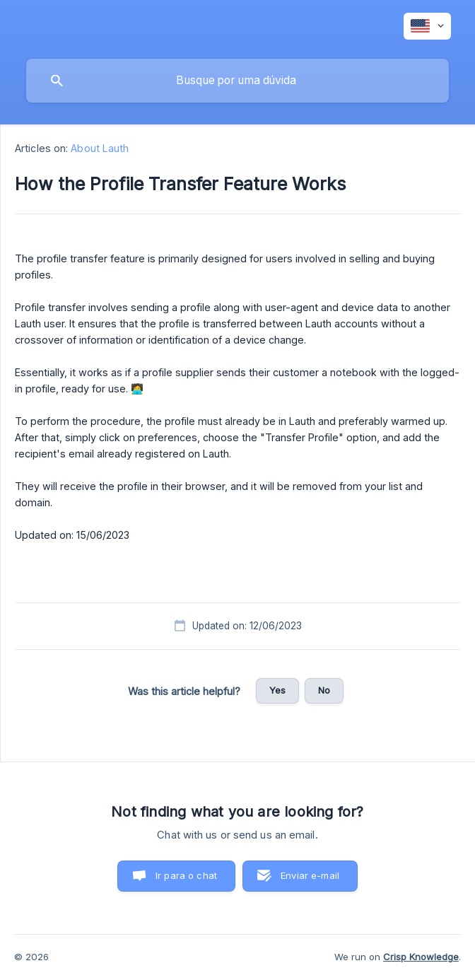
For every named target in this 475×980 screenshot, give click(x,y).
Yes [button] (277, 690)
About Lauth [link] (100, 148)
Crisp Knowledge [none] (421, 957)
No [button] (324, 690)
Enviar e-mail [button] (310, 875)
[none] (427, 26)
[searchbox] (237, 81)
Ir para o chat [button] (186, 875)
